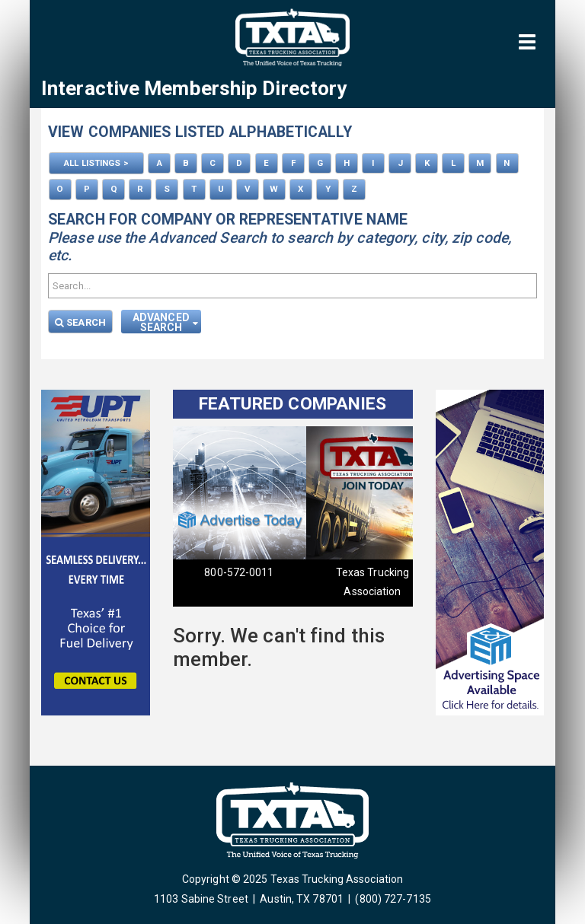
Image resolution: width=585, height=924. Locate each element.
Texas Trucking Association (372, 581)
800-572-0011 (239, 572)
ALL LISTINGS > (96, 163)
